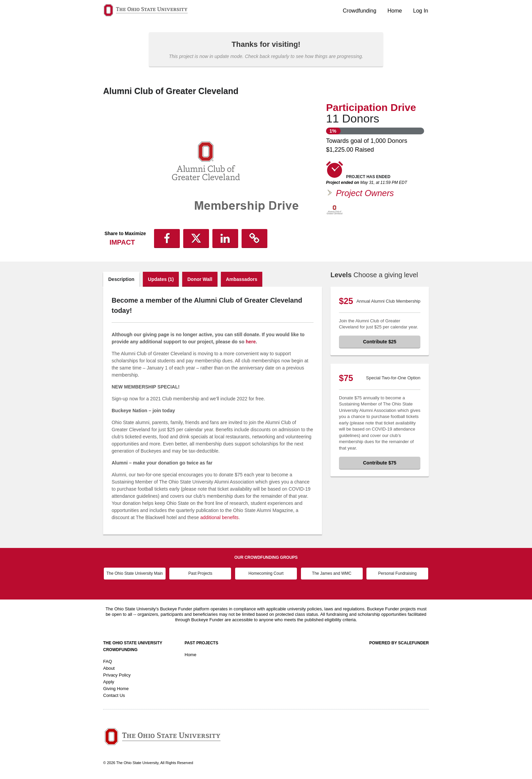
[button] (167, 239)
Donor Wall (200, 279)
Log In (421, 11)
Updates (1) (161, 279)
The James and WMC (332, 573)
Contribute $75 (380, 463)
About (109, 668)
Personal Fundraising (397, 573)
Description (121, 279)
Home (395, 11)
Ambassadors (242, 279)
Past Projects (200, 573)
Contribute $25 (380, 342)
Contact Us (114, 695)
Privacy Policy (117, 675)
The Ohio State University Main (135, 573)
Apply (109, 682)
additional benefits (219, 517)
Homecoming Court (266, 573)
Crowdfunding (359, 11)
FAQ (108, 661)
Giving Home (116, 689)
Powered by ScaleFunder (399, 643)
